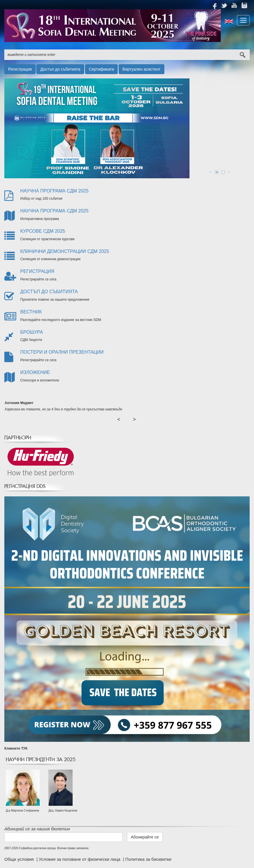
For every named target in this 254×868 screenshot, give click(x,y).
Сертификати (101, 69)
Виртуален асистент (141, 69)
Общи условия (20, 859)
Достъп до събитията (60, 69)
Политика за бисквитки (148, 859)
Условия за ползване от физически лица (80, 859)
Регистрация (20, 69)
